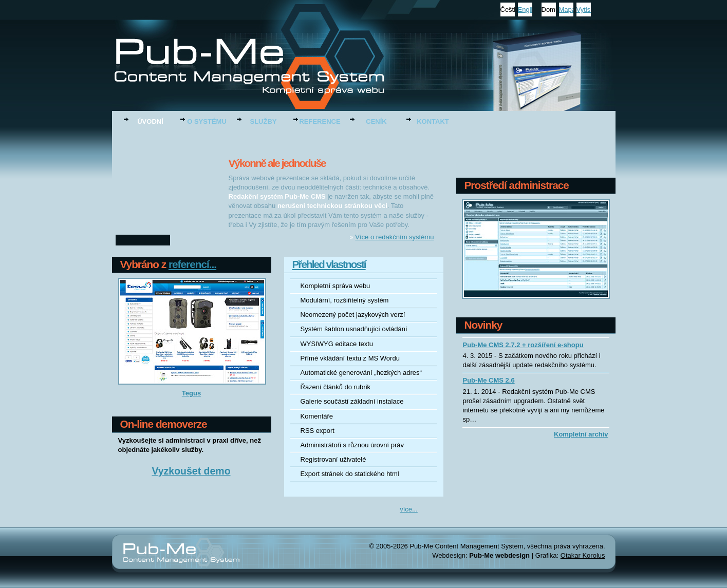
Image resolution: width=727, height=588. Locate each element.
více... (409, 509)
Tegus (191, 393)
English (525, 10)
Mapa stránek (566, 10)
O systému (207, 121)
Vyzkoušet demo (191, 472)
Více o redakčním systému (394, 237)
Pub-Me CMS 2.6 (489, 380)
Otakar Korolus (583, 555)
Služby (264, 121)
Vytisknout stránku (584, 10)
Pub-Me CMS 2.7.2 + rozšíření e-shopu (523, 345)
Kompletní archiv (581, 434)
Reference (320, 121)
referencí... (192, 264)
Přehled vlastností (329, 264)
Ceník (376, 121)
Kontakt (433, 121)
